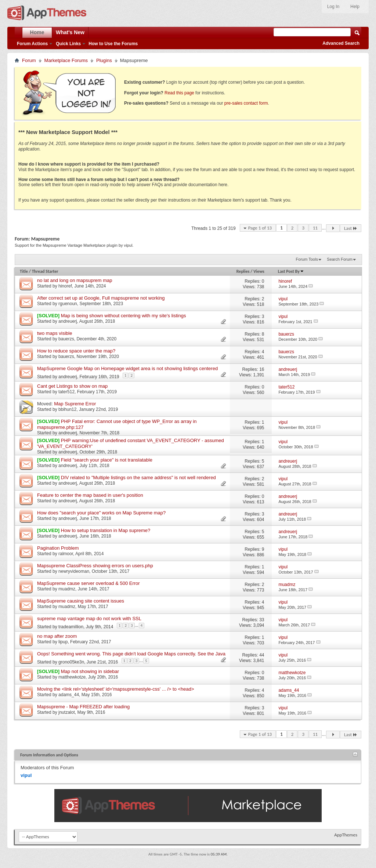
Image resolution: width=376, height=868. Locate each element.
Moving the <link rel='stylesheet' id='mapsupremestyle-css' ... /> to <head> (116, 689)
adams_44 (69, 695)
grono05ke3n (71, 662)
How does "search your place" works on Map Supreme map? (101, 513)
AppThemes (346, 835)
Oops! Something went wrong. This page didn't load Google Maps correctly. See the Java (131, 654)
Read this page (179, 93)
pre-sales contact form (246, 103)
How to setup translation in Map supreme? (106, 530)
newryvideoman (74, 571)
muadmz (67, 589)
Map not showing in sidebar (90, 671)
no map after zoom (57, 636)
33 (262, 620)
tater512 (66, 392)
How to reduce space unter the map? (76, 351)
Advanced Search (341, 43)
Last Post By (291, 271)
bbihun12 (67, 409)
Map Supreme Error (75, 404)
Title (24, 271)
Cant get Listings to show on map (72, 386)
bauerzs (66, 339)
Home (37, 32)
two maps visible (55, 333)
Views (259, 271)
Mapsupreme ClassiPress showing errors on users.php (95, 566)
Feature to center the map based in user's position (90, 495)
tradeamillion (71, 627)
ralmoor (66, 554)
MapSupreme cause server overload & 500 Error (88, 583)
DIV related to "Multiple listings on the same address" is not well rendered (138, 478)
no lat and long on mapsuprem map (75, 280)
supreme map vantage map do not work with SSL (89, 619)
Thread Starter (45, 271)
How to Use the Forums (113, 44)
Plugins (104, 60)
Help (355, 7)
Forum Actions (32, 44)
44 (262, 655)
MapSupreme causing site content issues (81, 601)
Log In (333, 7)
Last (351, 228)
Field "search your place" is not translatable (107, 460)
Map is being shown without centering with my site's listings (124, 316)
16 (262, 369)
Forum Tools (307, 259)
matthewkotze (72, 677)
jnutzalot (67, 712)
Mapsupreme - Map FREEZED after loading (83, 707)
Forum (29, 60)
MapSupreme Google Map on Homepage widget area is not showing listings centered (127, 368)
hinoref (65, 286)
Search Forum (340, 259)
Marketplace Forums (66, 60)
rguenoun (68, 304)
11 (315, 228)
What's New (70, 32)
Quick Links (68, 44)
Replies (243, 271)
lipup (63, 642)
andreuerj (68, 321)
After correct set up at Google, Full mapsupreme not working (101, 298)
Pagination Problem (58, 548)
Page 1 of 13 (260, 228)
